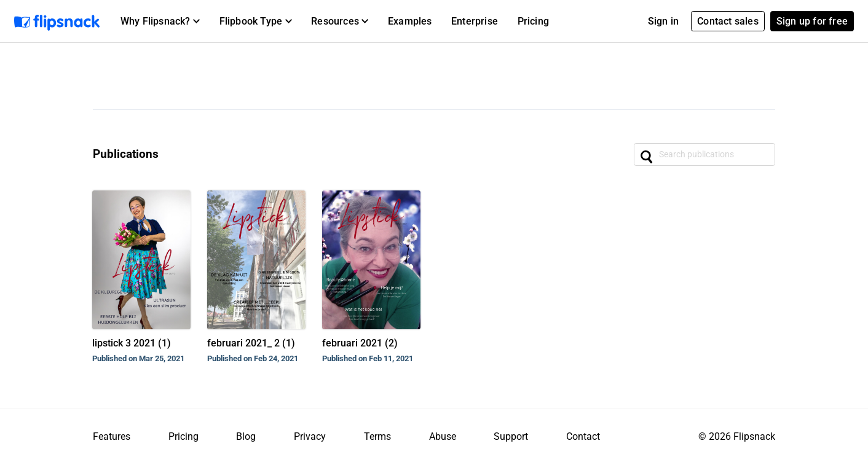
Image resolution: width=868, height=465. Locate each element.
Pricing (533, 21)
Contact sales (728, 21)
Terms (377, 436)
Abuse (443, 436)
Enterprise (475, 21)
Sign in (663, 21)
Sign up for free (812, 21)
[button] (160, 21)
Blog (246, 436)
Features (112, 436)
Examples (410, 21)
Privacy (310, 436)
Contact (583, 436)
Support (511, 436)
